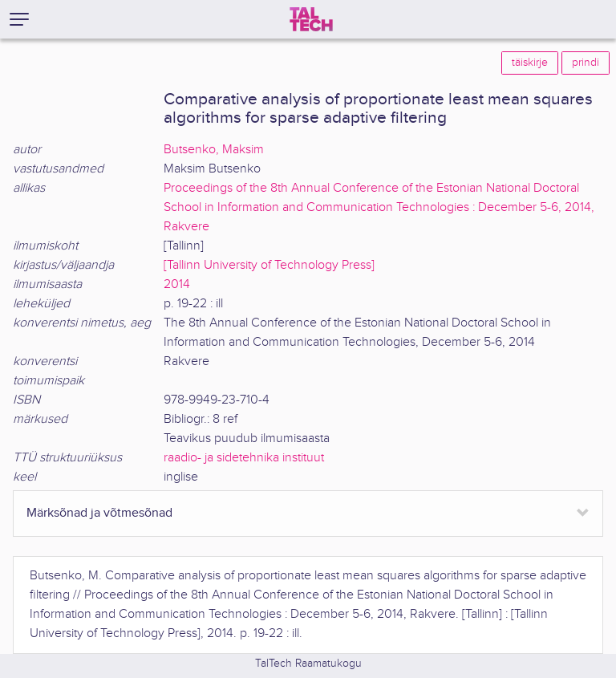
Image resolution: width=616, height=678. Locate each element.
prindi (586, 63)
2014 (177, 284)
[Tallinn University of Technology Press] (269, 265)
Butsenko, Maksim (214, 150)
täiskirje (530, 63)
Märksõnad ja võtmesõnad (99, 513)
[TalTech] (311, 19)
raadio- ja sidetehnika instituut (244, 458)
